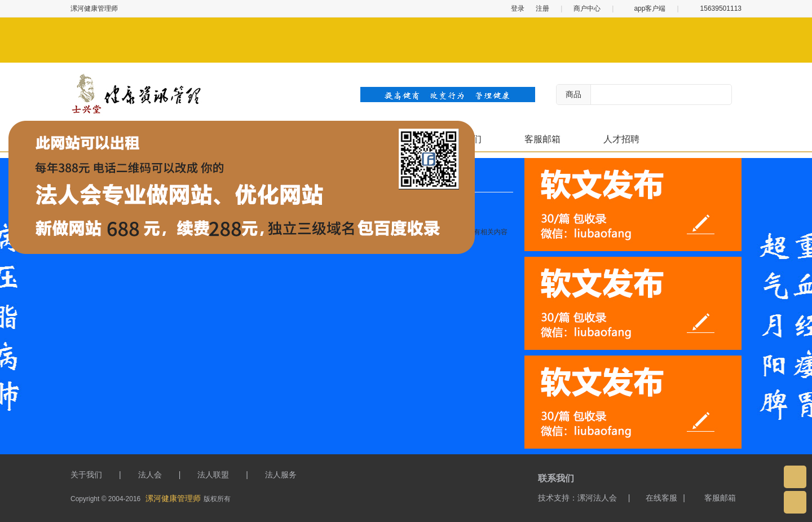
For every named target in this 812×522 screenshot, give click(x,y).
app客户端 (645, 8)
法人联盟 (213, 475)
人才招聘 (621, 139)
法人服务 (281, 475)
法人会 (150, 475)
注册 (542, 8)
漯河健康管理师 (173, 498)
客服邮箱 (542, 139)
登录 (518, 8)
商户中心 (587, 8)
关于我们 (86, 475)
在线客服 (656, 498)
